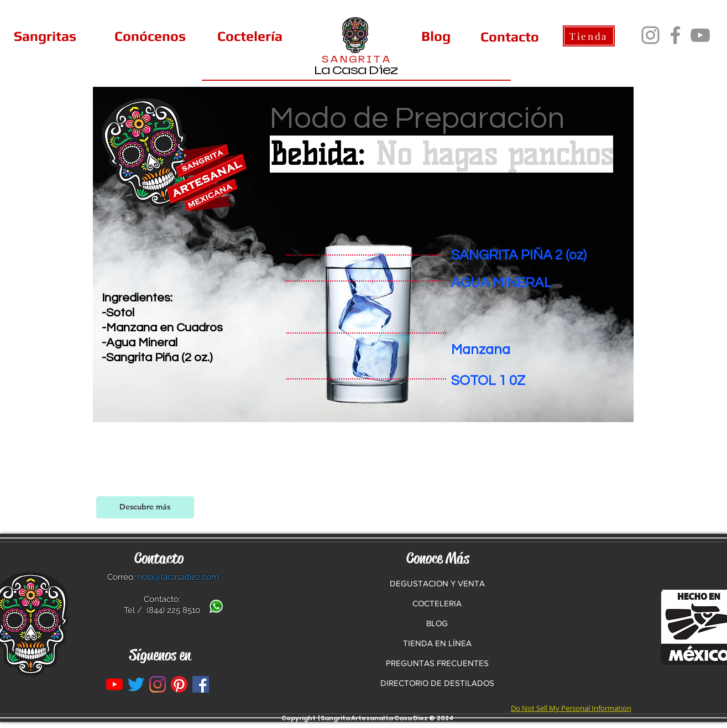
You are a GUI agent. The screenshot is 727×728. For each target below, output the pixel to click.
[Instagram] (650, 35)
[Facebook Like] (557, 508)
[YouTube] (700, 35)
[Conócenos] (150, 36)
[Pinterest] (179, 684)
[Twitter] (136, 684)
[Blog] (436, 36)
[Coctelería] (250, 36)
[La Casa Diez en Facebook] (201, 684)
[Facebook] (675, 35)
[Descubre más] (145, 507)
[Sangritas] (45, 36)
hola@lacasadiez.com (178, 577)
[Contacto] (510, 37)
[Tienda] (589, 36)
